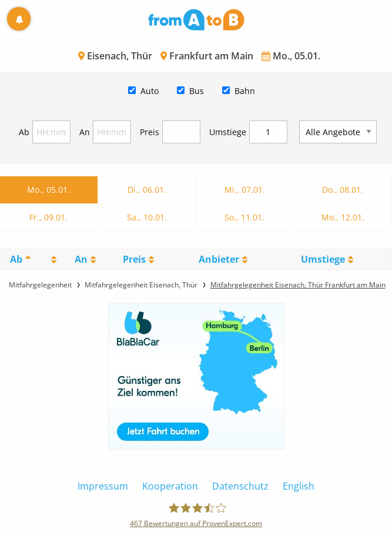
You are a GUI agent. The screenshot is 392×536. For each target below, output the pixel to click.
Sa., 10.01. (147, 217)
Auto (150, 91)
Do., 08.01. (343, 190)
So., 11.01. (244, 217)
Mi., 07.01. (245, 190)
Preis (150, 132)
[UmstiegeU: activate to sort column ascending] (327, 259)
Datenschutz (240, 486)
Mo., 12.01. (343, 217)
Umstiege (228, 132)
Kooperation (170, 486)
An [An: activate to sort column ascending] (81, 259)
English (299, 486)
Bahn (245, 91)
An (85, 132)
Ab (24, 132)
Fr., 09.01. (48, 217)
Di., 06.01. (147, 190)
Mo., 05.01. (48, 190)
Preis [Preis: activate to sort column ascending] (134, 259)
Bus (197, 91)
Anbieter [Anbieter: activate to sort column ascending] (219, 259)
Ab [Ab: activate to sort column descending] (16, 259)
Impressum (103, 486)
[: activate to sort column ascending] (52, 259)
